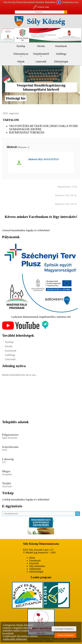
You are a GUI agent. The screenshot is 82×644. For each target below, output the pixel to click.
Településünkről (41, 54)
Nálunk (21, 62)
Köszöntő (34, 563)
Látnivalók (41, 62)
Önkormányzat (21, 54)
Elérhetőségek (61, 62)
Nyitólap (21, 46)
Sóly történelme (37, 566)
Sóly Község (46, 21)
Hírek (32, 558)
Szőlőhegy (61, 54)
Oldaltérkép (35, 569)
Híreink (41, 46)
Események (61, 46)
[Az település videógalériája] (25, 329)
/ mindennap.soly (67, 2)
